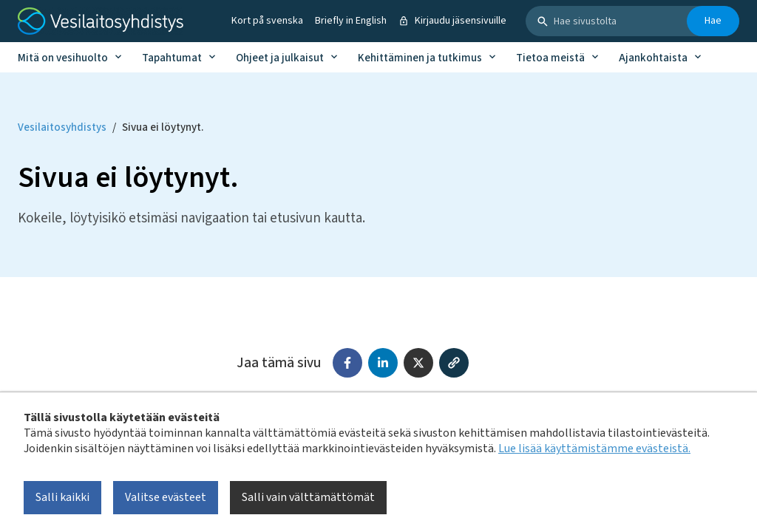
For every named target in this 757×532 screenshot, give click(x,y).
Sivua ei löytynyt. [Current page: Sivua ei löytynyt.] (163, 127)
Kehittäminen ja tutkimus (420, 58)
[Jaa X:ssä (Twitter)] (418, 363)
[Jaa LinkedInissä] (383, 363)
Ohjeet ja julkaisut (280, 58)
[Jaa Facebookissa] (347, 363)
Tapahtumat (172, 58)
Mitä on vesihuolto (63, 58)
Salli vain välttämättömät (308, 497)
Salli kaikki (62, 497)
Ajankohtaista (653, 58)
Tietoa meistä (550, 58)
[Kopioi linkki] (454, 363)
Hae (713, 21)
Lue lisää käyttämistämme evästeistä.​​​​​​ (594, 449)
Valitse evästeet (166, 497)
